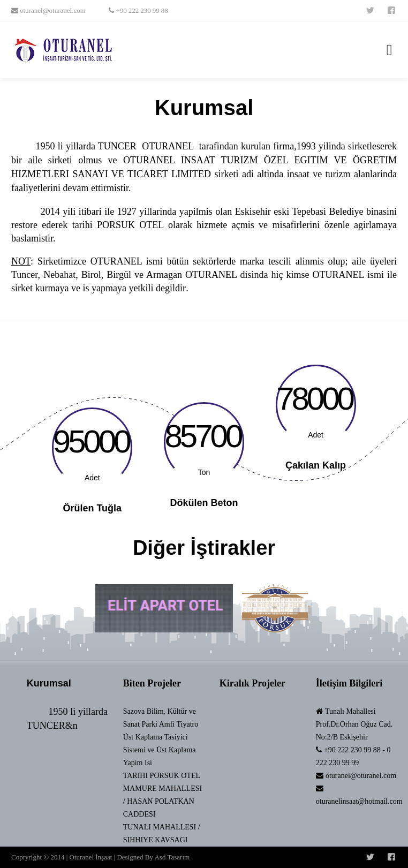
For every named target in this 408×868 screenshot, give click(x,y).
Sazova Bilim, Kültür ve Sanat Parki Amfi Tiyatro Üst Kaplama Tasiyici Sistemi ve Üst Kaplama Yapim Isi (161, 737)
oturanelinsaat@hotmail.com (359, 801)
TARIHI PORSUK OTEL (162, 776)
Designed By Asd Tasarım (153, 857)
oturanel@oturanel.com (52, 10)
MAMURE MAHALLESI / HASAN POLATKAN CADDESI (163, 801)
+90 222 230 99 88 (141, 10)
